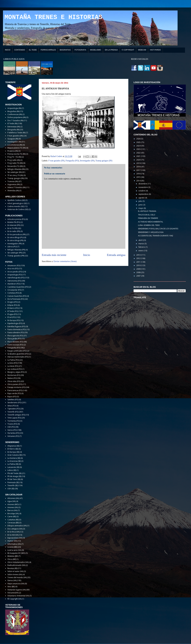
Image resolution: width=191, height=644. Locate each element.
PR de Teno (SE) (14, 479)
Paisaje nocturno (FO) (16, 387)
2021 (139, 156)
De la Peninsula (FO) (16, 299)
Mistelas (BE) (13, 556)
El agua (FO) (12, 314)
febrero (142, 247)
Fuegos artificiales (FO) (17, 351)
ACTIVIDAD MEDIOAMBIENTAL (151, 222)
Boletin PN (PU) (14, 222)
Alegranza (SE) (13, 446)
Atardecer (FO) (14, 284)
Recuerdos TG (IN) (15, 166)
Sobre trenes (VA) (15, 574)
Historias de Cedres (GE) (18, 209)
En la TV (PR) (12, 228)
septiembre (144, 194)
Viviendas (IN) (13, 191)
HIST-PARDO (155, 50)
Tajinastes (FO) (14, 409)
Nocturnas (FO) (14, 375)
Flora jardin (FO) (14, 339)
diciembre (143, 184)
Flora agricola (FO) (15, 336)
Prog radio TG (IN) (15, 163)
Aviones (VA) (13, 507)
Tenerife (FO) (13, 412)
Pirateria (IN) (13, 151)
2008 (139, 272)
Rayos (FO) (12, 397)
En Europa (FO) (14, 320)
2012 (139, 258)
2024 (139, 146)
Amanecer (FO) (14, 266)
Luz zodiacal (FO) (15, 369)
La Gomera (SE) (14, 458)
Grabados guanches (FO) (18, 354)
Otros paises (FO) (15, 384)
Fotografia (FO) (72, 161)
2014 (139, 181)
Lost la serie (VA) (14, 550)
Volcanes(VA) (13, 593)
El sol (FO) (12, 317)
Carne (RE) (12, 516)
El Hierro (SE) (13, 449)
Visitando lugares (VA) (17, 590)
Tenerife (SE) (13, 485)
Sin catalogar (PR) (15, 253)
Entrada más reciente (54, 255)
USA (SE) (11, 489)
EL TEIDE (33, 50)
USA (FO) (11, 427)
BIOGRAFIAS (65, 50)
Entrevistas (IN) (14, 127)
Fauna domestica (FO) (17, 329)
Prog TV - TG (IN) (14, 157)
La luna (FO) (12, 363)
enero (141, 251)
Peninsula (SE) (13, 482)
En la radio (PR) (14, 231)
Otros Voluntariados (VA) (18, 562)
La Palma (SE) (13, 464)
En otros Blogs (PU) (16, 237)
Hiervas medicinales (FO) (18, 357)
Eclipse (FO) (12, 305)
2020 (139, 160)
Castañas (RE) (13, 520)
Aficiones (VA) (13, 498)
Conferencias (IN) (15, 114)
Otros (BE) (12, 559)
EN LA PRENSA (111, 50)
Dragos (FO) (13, 302)
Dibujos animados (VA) (17, 526)
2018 (139, 167)
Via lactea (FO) (13, 433)
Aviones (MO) (13, 504)
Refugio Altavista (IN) (16, 169)
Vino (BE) (11, 587)
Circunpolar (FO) (14, 290)
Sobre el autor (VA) (15, 571)
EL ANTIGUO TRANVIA (147, 211)
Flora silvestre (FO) (15, 342)
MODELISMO (96, 50)
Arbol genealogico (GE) (17, 203)
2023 (139, 149)
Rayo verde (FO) (14, 393)
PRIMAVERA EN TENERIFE (148, 218)
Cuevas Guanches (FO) (17, 296)
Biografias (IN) (13, 111)
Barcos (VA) (12, 510)
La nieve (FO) (13, 366)
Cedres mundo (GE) (16, 206)
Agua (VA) (11, 501)
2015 (139, 177)
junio (141, 205)
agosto (142, 198)
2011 (139, 262)
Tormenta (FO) (14, 421)
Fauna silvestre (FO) (16, 332)
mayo (141, 208)
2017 (139, 170)
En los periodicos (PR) (17, 234)
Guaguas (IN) (13, 139)
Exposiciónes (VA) (15, 538)
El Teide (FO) (13, 311)
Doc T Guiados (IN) (15, 120)
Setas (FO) (12, 406)
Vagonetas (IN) (14, 184)
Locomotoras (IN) (15, 145)
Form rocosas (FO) (15, 345)
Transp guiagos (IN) (104, 161)
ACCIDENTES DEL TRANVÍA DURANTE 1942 (156, 236)
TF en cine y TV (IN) (15, 175)
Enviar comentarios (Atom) (65, 261)
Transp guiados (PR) (16, 256)
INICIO (8, 50)
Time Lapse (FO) (14, 418)
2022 (139, 153)
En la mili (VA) (13, 535)
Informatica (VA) (14, 544)
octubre (142, 191)
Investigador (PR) (15, 244)
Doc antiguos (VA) (15, 529)
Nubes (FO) (12, 378)
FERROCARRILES (48, 50)
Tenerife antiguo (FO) (16, 415)
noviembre (143, 187)
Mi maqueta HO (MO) (16, 553)
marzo (141, 244)
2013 (139, 255)
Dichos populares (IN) (17, 117)
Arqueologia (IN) (14, 108)
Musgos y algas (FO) (16, 372)
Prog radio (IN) (14, 160)
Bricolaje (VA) (13, 514)
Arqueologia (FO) (15, 275)
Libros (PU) (12, 247)
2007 (139, 276)
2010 (139, 265)
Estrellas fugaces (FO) (16, 326)
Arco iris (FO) (13, 269)
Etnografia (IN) (13, 130)
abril (141, 240)
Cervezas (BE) (13, 523)
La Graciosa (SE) (14, 461)
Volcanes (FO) (13, 436)
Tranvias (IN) (13, 181)
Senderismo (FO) (14, 403)
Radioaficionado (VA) (16, 565)
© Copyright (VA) (14, 599)
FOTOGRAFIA (80, 50)
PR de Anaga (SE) (14, 476)
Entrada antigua (116, 255)
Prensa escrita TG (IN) (16, 154)
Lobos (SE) (12, 470)
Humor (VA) (12, 541)
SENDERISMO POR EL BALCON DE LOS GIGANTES (158, 229)
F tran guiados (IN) (57, 161)
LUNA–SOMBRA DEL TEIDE (149, 225)
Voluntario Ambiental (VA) (18, 596)
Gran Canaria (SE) (15, 455)
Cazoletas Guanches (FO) (18, 287)
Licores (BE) (12, 547)
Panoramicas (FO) (15, 390)
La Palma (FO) (13, 360)
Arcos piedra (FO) (15, 272)
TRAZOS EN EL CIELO (147, 215)
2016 (139, 174)
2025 (139, 142)
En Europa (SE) (13, 452)
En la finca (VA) (14, 532)
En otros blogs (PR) (15, 240)
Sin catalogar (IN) (15, 172)
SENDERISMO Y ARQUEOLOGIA (151, 232)
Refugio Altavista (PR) (16, 250)
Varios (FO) (12, 430)
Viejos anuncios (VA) (16, 584)
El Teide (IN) (12, 123)
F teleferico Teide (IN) (16, 133)
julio (140, 201)
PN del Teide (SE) (14, 473)
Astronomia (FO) (14, 281)
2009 (139, 269)
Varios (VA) (12, 580)
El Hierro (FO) (13, 308)
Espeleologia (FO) (15, 323)
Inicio (87, 255)
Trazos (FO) (12, 424)
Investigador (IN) (87, 161)
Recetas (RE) (12, 568)
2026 (139, 139)
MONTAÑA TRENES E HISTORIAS (53, 17)
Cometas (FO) (13, 293)
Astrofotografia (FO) (16, 278)
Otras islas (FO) (14, 381)
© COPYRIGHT (128, 50)
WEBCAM (142, 50)
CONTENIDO (20, 50)
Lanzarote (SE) (13, 467)
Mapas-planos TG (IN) (17, 148)
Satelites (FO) (13, 400)
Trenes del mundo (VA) (17, 577)
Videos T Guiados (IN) (17, 187)
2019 (139, 163)
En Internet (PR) (14, 225)
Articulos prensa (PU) (16, 219)
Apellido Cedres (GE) (16, 200)
